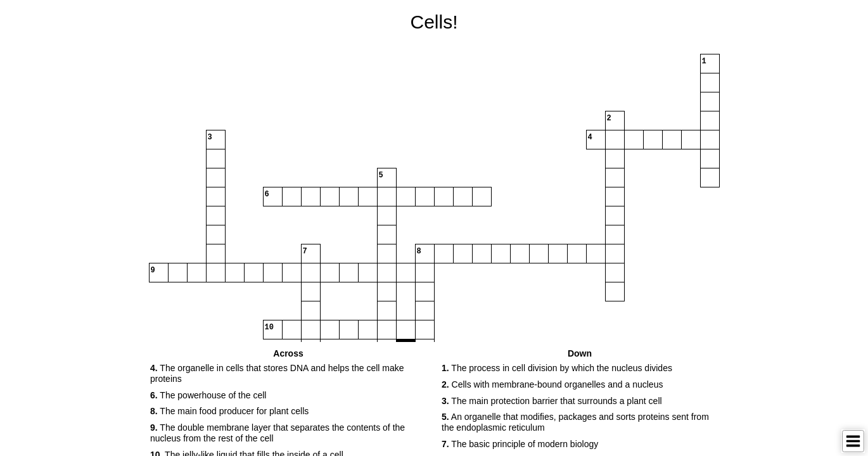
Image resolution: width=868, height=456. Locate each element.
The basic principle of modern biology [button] (520, 444)
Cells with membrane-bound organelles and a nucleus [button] (552, 384)
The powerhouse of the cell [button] (208, 395)
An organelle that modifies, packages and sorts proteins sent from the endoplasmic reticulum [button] (575, 422)
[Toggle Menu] (853, 441)
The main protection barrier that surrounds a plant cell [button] (552, 401)
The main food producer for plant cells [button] (229, 411)
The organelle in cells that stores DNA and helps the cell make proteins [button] (277, 373)
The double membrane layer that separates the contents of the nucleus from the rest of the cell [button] (278, 433)
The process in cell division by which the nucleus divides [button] (557, 368)
